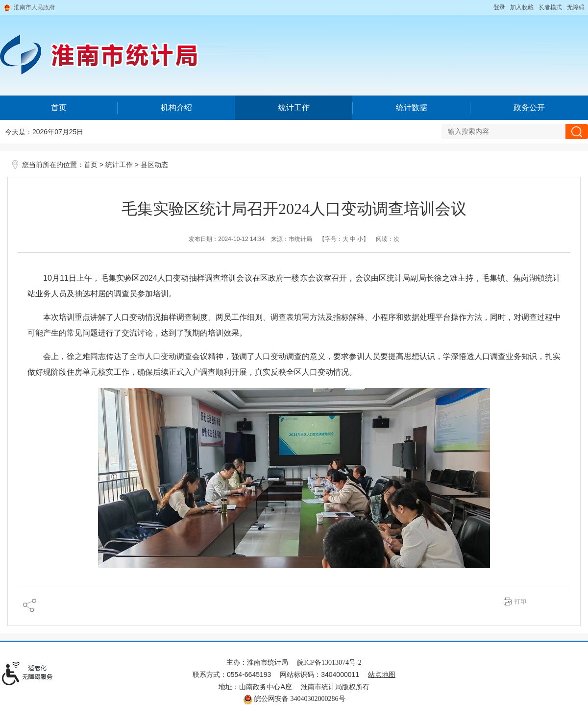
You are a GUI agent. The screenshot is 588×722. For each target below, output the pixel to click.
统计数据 (412, 108)
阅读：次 (388, 239)
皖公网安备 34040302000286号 (294, 699)
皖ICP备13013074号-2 (329, 662)
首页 (59, 108)
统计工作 (294, 108)
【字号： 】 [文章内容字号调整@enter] (344, 239)
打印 (520, 602)
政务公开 (529, 108)
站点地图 (382, 675)
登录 (499, 7)
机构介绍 (176, 108)
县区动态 (154, 165)
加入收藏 (522, 7)
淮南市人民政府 (34, 7)
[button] (550, 7)
